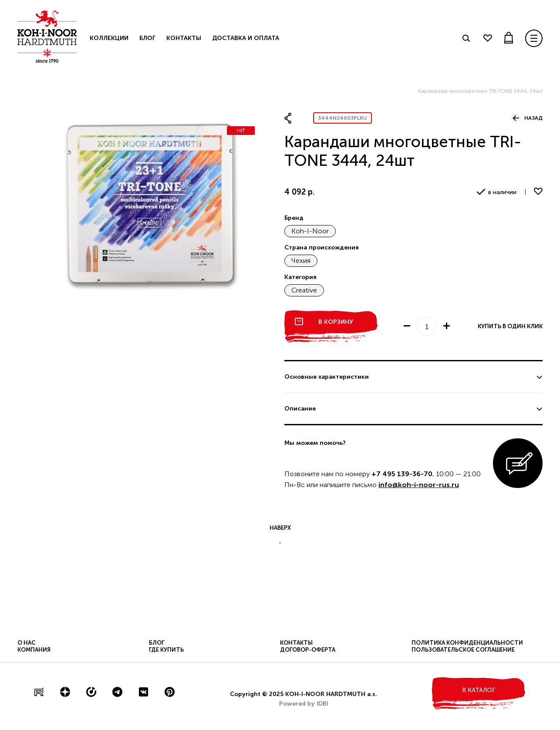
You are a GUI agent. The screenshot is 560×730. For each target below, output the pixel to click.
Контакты (184, 38)
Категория (300, 277)
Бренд (294, 218)
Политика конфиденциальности (467, 643)
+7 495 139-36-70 (402, 474)
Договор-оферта (308, 650)
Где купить (166, 650)
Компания (34, 650)
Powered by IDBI (304, 704)
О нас (27, 643)
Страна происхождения (322, 247)
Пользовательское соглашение (463, 650)
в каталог (479, 690)
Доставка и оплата (246, 38)
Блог (147, 38)
